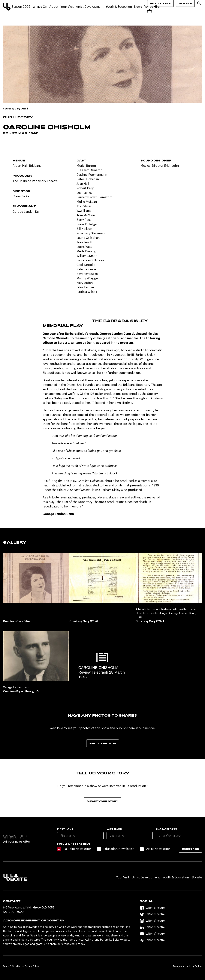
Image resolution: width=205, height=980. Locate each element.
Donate (185, 3)
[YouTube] (171, 934)
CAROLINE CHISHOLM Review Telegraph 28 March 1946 (102, 672)
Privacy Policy (32, 966)
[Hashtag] (171, 940)
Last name (114, 829)
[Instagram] (171, 921)
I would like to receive (74, 844)
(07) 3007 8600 (13, 912)
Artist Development (90, 7)
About (54, 7)
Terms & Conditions (13, 966)
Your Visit (67, 7)
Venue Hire (152, 7)
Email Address (166, 829)
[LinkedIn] (171, 927)
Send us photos (103, 743)
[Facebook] (171, 908)
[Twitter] (171, 914)
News (138, 7)
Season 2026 (21, 7)
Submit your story (103, 801)
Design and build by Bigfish (188, 966)
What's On (40, 7)
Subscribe (190, 849)
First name (65, 829)
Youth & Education (119, 7)
